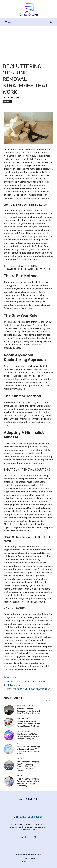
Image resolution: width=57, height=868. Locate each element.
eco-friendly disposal (21, 175)
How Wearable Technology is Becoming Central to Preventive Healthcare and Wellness (29, 750)
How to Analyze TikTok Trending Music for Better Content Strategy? (28, 736)
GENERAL (7, 102)
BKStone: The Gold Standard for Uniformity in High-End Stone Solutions (29, 711)
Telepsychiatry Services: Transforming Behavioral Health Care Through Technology (28, 782)
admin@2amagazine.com (28, 817)
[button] (51, 22)
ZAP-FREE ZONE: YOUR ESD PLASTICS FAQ (29, 689)
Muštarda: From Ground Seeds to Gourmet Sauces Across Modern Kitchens (28, 724)
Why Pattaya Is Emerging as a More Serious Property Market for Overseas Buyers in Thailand (28, 766)
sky (4, 98)
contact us (28, 862)
